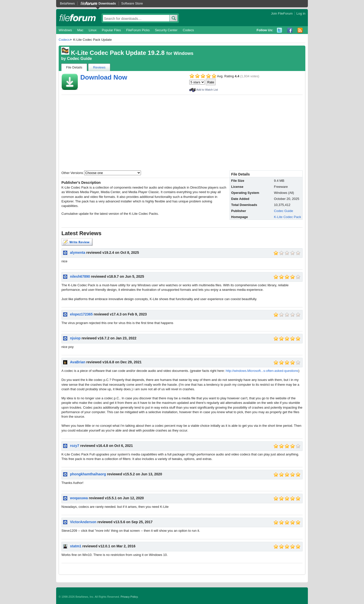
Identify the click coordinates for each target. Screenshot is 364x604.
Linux (93, 30)
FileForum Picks (138, 30)
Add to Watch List (207, 90)
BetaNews (67, 3)
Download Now (104, 77)
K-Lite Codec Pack (287, 217)
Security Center (166, 30)
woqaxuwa (79, 498)
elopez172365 (81, 314)
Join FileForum (282, 13)
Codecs (188, 30)
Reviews (99, 67)
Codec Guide (79, 59)
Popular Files (111, 30)
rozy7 (75, 446)
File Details (74, 67)
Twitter (280, 30)
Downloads (107, 3)
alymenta (78, 253)
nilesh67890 (80, 276)
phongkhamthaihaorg (88, 474)
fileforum (78, 18)
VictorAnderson (83, 522)
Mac (80, 30)
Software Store (132, 3)
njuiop (75, 338)
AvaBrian (78, 362)
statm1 (76, 546)
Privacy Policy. (130, 597)
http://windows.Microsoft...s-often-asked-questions (262, 371)
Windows (65, 30)
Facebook (290, 30)
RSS (300, 30)
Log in (301, 13)
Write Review (77, 242)
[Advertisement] (182, 133)
